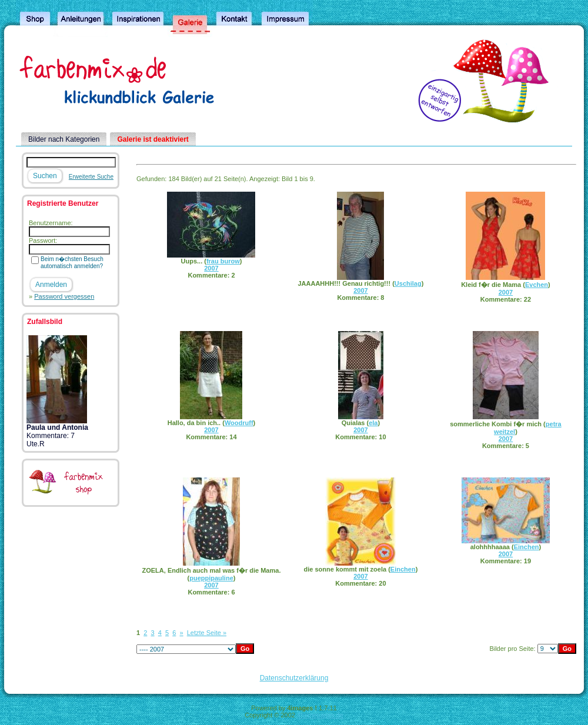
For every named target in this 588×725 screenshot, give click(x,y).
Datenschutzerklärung (294, 678)
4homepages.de (320, 715)
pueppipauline (211, 578)
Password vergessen (64, 296)
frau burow (223, 261)
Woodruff (239, 423)
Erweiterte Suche (91, 177)
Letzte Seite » (207, 633)
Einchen (403, 569)
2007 (211, 268)
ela (373, 423)
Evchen (537, 285)
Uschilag (408, 283)
